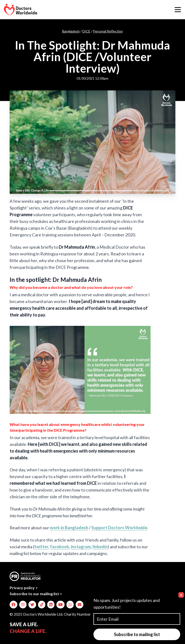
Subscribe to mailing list (137, 634)
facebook (60, 547)
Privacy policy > (24, 588)
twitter (41, 547)
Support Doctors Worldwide (119, 528)
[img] (13, 605)
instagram (81, 547)
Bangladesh (71, 31)
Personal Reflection (108, 31)
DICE (86, 31)
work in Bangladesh (69, 528)
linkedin (100, 547)
